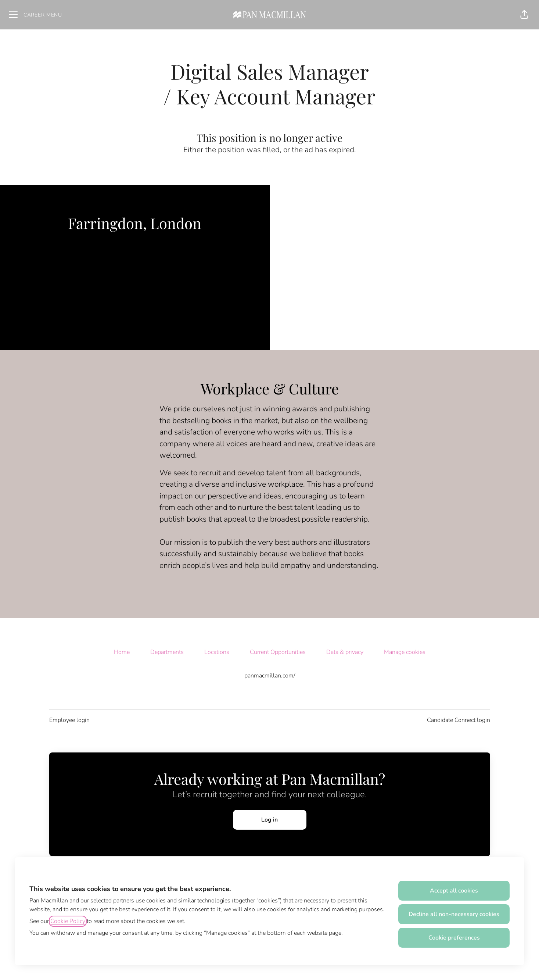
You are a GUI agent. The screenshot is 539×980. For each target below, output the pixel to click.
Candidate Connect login (459, 720)
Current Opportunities (278, 652)
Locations (217, 652)
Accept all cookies (454, 891)
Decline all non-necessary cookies (454, 914)
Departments (167, 652)
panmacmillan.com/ (270, 676)
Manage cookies (405, 652)
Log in (269, 820)
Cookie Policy (68, 921)
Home (122, 652)
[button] (524, 15)
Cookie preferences (454, 938)
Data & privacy (345, 652)
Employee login (69, 720)
